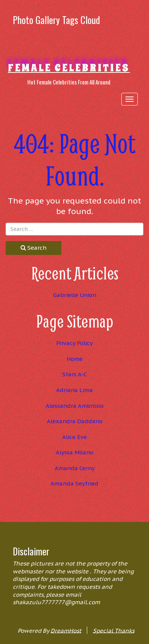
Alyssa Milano (74, 452)
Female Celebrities (69, 68)
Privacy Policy (74, 343)
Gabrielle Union (75, 295)
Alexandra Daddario (75, 421)
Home (75, 359)
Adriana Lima (74, 390)
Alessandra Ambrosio (75, 406)
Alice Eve (74, 437)
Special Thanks (114, 630)
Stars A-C (74, 374)
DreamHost (66, 630)
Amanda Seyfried (74, 483)
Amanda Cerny (75, 468)
